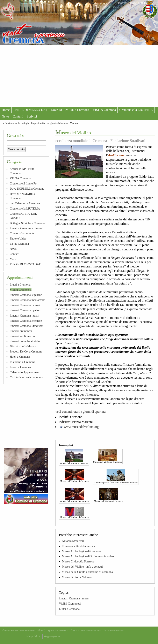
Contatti (18, 116)
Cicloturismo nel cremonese (26, 377)
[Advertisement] (79, 76)
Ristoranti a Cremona (22, 362)
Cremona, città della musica (78, 546)
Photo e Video (18, 238)
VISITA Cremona (104, 110)
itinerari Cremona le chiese (26, 321)
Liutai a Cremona (69, 609)
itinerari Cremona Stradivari (26, 326)
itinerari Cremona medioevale (27, 300)
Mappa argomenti (53, 636)
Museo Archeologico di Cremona (82, 551)
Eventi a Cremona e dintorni (26, 228)
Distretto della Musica (23, 346)
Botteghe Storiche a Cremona (27, 223)
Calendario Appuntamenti (25, 372)
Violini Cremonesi (70, 604)
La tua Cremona (19, 244)
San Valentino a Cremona (25, 203)
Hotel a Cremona (20, 357)
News (5, 116)
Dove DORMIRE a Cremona (70, 110)
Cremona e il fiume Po (23, 183)
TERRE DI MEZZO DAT (30, 110)
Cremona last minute (22, 233)
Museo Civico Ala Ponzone (78, 561)
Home (6, 110)
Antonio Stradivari (73, 541)
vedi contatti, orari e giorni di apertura (80, 412)
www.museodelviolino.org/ (82, 427)
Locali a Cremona (20, 367)
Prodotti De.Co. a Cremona (26, 351)
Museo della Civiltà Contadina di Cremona (87, 572)
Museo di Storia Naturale (77, 577)
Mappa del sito (34, 636)
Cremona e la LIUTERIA (136, 110)
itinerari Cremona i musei (74, 598)
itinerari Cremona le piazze (26, 295)
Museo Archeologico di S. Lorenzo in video (88, 556)
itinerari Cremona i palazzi (26, 310)
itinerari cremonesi (21, 331)
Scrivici (32, 116)
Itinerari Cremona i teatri (24, 316)
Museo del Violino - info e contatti (82, 567)
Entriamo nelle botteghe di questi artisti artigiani (30, 123)
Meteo (13, 259)
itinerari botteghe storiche (25, 341)
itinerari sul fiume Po (22, 336)
